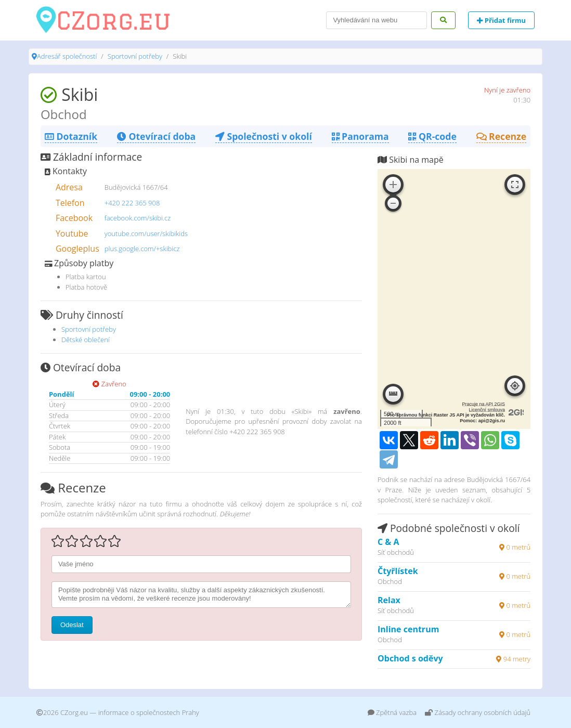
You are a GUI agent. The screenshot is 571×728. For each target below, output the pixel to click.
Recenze (502, 136)
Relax (389, 600)
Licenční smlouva (487, 410)
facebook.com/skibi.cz (138, 218)
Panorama (360, 136)
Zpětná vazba (392, 712)
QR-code (432, 136)
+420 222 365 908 (132, 203)
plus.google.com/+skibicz (142, 249)
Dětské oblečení (86, 340)
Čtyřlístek (398, 571)
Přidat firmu (501, 20)
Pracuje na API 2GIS (484, 404)
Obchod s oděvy (410, 658)
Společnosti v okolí (264, 136)
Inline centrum (408, 629)
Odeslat (72, 625)
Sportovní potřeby (135, 56)
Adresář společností (67, 56)
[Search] (377, 20)
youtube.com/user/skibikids (146, 233)
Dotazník (71, 136)
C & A (388, 542)
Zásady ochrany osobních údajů (478, 712)
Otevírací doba (156, 136)
